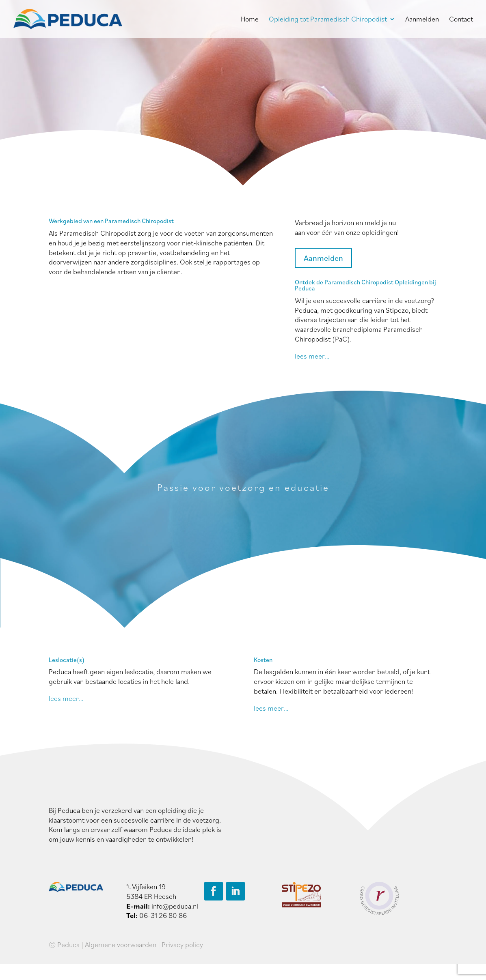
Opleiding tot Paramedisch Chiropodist (328, 20)
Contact (461, 20)
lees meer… (312, 356)
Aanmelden (422, 20)
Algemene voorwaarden (121, 945)
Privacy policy (182, 945)
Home (250, 20)
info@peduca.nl (175, 906)
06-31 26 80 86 (163, 915)
